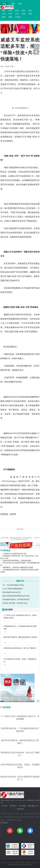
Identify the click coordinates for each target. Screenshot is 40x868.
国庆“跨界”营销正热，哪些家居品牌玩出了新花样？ (21, 637)
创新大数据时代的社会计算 (12, 592)
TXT (37, 806)
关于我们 (4, 806)
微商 (10, 17)
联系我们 (13, 806)
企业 (17, 14)
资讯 (10, 11)
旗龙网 (13, 514)
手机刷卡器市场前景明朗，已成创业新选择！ (17, 561)
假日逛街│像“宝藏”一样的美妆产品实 (15, 603)
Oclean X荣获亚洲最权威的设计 (13, 589)
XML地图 (22, 806)
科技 (30, 11)
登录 (13, 4)
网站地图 (31, 806)
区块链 (18, 17)
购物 (4, 17)
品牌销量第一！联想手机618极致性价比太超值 (18, 567)
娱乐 (24, 11)
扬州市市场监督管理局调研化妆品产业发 (16, 596)
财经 (17, 11)
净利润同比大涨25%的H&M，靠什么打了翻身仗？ (20, 648)
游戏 (24, 14)
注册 (20, 4)
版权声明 (20, 809)
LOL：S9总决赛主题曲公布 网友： (14, 585)
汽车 (4, 14)
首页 (4, 11)
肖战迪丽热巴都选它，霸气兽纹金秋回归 (16, 600)
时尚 (10, 14)
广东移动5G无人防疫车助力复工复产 (15, 554)
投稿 (4, 4)
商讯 (30, 14)
